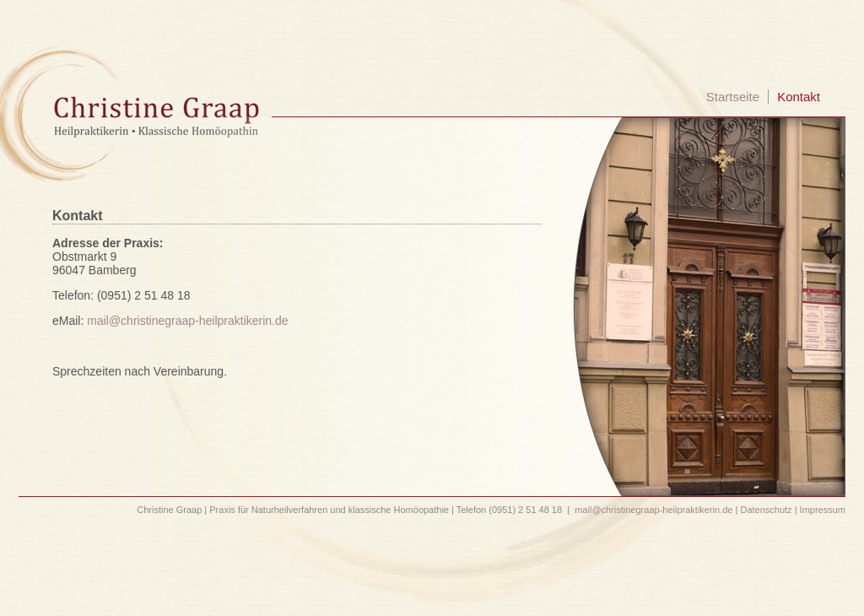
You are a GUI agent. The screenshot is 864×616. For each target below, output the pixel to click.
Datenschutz (766, 510)
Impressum (823, 510)
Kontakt (799, 97)
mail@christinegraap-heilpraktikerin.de (187, 321)
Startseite (733, 97)
